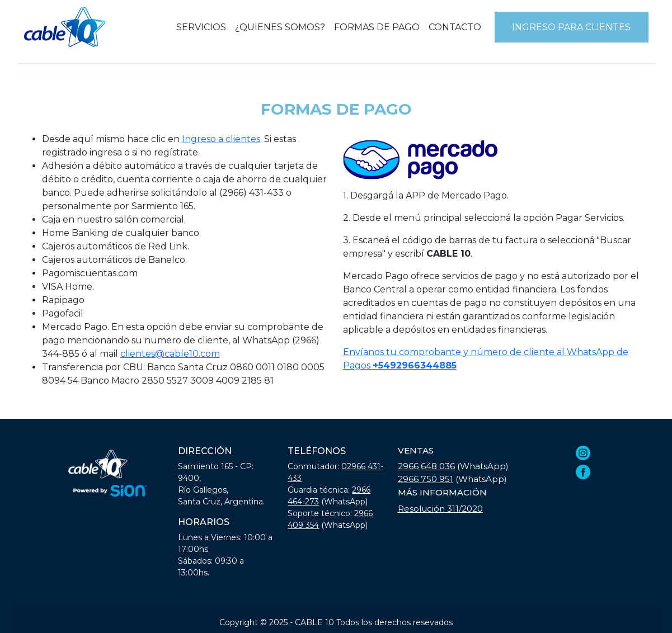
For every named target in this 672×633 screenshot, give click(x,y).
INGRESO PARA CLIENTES (571, 27)
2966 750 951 (426, 479)
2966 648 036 (426, 466)
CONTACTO (455, 27)
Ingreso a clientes (221, 139)
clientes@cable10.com (170, 354)
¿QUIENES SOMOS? (280, 27)
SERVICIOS (201, 27)
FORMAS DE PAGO (377, 27)
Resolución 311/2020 (440, 509)
